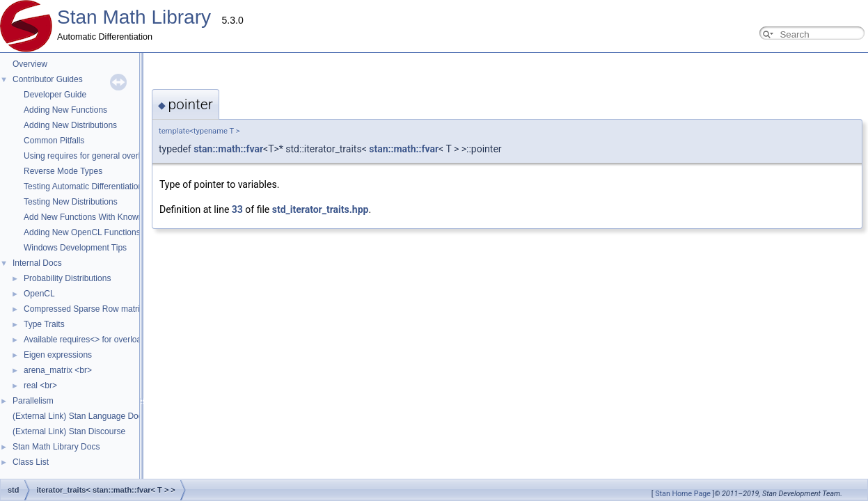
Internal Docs (37, 263)
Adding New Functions (65, 110)
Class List (31, 462)
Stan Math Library (134, 17)
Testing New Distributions (71, 202)
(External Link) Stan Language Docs (80, 416)
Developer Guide (55, 95)
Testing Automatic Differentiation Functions (103, 186)
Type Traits (44, 324)
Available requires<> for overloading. (92, 340)
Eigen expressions (58, 355)
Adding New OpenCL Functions (82, 232)
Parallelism (33, 401)
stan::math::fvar (265, 149)
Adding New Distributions (70, 125)
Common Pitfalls (54, 141)
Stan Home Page (683, 494)
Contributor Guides (48, 79)
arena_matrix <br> (58, 370)
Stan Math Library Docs (56, 447)
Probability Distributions (67, 278)
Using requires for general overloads (91, 156)
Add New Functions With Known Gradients (103, 217)
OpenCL (39, 294)
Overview (30, 64)
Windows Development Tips (75, 248)
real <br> (40, 385)
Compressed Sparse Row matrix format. (98, 309)
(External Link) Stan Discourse (69, 431)
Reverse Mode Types (63, 171)
